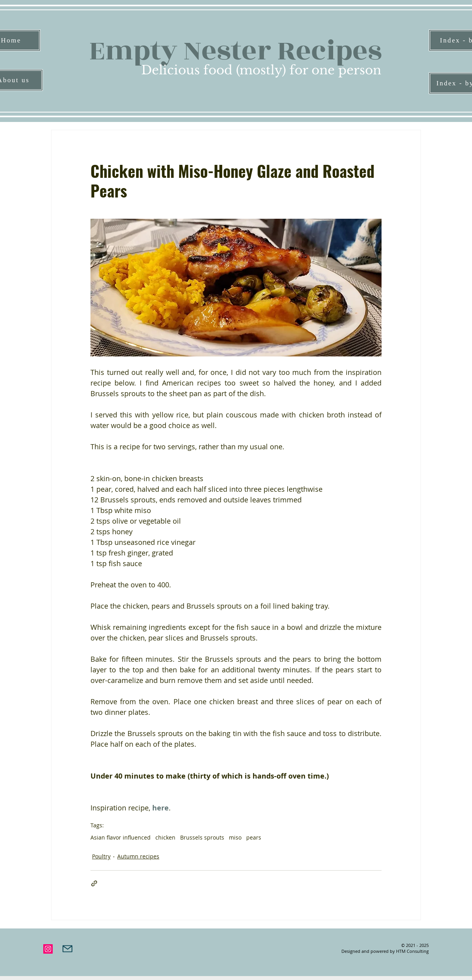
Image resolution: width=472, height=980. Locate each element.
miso (235, 837)
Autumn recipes (138, 856)
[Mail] (67, 949)
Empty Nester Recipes (235, 51)
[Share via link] (94, 883)
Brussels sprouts (202, 837)
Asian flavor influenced (121, 837)
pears (254, 837)
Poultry (101, 856)
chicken (165, 837)
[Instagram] (48, 949)
